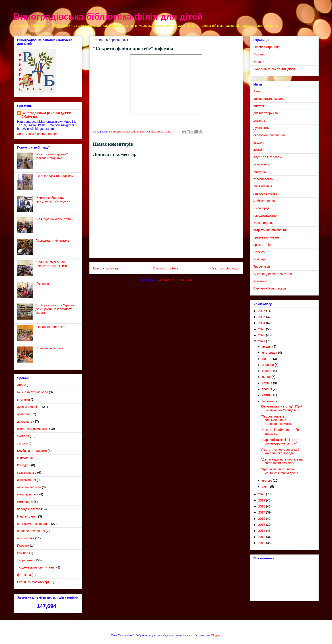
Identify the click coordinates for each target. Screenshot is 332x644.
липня (267, 377)
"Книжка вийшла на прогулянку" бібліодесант (54, 199)
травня (267, 389)
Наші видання (27, 516)
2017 (262, 512)
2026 (262, 311)
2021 (262, 341)
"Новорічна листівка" (51, 327)
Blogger (216, 635)
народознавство (29, 509)
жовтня (268, 359)
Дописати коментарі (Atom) (176, 280)
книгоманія (25, 458)
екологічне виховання (33, 429)
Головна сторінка (165, 268)
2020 (262, 494)
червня (268, 383)
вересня (268, 365)
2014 (262, 531)
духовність (25, 422)
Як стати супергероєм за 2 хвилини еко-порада (280, 451)
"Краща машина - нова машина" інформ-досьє (279, 471)
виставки (24, 399)
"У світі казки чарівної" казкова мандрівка (52, 156)
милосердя (25, 502)
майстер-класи (28, 494)
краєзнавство (27, 473)
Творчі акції (25, 560)
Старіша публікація (225, 268)
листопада (270, 353)
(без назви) (43, 284)
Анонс (22, 385)
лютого (267, 481)
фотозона (24, 575)
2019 (262, 500)
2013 (262, 537)
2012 (262, 543)
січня (266, 487)
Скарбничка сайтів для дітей (274, 69)
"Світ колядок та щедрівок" (55, 176)
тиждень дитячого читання (36, 567)
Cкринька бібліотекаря (33, 582)
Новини (259, 62)
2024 (262, 323)
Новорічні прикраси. (50, 348)
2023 (262, 329)
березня (268, 401)
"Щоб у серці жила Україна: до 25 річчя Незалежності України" (55, 309)
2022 (262, 335)
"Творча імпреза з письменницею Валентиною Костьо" (278, 420)
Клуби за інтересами (32, 451)
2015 (262, 525)
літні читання (27, 480)
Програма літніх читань (52, 240)
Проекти (23, 546)
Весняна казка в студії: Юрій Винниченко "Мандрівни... (282, 408)
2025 (262, 317)
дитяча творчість (29, 407)
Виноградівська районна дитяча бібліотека (47, 115)
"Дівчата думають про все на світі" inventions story (282, 461)
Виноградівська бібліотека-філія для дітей (108, 16)
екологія (23, 436)
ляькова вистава (29, 487)
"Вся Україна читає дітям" (54, 219)
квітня (267, 395)
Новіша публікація (107, 268)
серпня (267, 371)
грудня (267, 346)
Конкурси (24, 465)
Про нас (259, 54)
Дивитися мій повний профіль (39, 134)
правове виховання (31, 531)
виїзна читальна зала (33, 392)
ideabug (187, 635)
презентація (26, 538)
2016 (262, 519)
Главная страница (267, 47)
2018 (262, 506)
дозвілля (24, 414)
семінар (23, 553)
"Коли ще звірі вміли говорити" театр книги (51, 264)
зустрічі (23, 443)
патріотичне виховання (34, 524)
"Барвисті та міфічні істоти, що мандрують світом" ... (281, 442)
